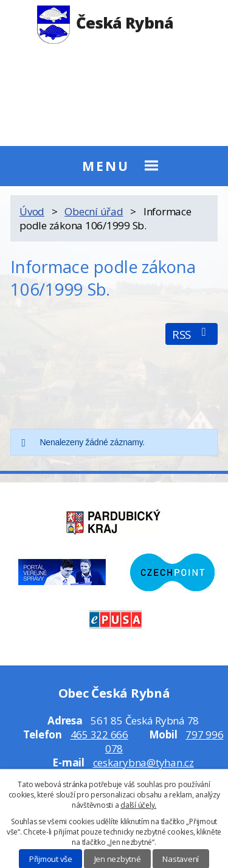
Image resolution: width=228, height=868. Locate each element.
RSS (192, 334)
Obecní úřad (94, 211)
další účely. (138, 805)
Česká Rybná (105, 23)
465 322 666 (99, 734)
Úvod (32, 211)
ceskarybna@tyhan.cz (143, 762)
